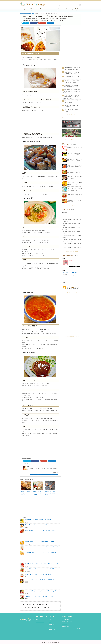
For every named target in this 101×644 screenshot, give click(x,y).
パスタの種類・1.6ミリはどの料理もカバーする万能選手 (38, 520)
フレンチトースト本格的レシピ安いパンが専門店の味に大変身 (72, 106)
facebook (34, 23)
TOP (24, 9)
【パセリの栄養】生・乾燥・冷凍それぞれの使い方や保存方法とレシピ (72, 240)
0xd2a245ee (65, 216)
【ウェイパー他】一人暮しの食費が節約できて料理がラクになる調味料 (42, 591)
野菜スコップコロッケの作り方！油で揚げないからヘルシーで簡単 (75, 160)
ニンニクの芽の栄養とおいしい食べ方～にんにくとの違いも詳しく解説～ (72, 68)
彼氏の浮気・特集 (66, 619)
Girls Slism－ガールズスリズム (70, 273)
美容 (50, 10)
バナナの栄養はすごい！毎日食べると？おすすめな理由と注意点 (72, 73)
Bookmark (51, 23)
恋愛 (42, 10)
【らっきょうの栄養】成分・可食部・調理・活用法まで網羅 (72, 244)
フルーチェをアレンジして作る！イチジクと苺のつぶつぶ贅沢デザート (42, 547)
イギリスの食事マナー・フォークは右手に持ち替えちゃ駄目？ (75, 189)
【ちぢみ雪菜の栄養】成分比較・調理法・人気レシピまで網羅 (72, 220)
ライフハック (59, 10)
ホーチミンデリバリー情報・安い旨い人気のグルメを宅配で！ (40, 579)
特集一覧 (77, 10)
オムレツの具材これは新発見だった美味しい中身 (72, 110)
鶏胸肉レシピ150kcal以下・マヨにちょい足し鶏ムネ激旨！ (38, 493)
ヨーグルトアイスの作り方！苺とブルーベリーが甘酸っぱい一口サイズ (42, 564)
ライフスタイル (33, 10)
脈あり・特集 (65, 624)
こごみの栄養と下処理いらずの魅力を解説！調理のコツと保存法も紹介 (72, 86)
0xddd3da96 (65, 212)
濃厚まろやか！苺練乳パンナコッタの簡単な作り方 (75, 148)
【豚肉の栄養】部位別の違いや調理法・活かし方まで (72, 224)
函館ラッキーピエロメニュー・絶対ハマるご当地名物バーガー (72, 102)
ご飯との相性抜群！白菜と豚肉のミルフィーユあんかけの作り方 (75, 154)
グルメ (68, 10)
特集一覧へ (79, 629)
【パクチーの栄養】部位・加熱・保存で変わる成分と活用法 (72, 236)
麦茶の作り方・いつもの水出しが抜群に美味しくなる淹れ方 (39, 574)
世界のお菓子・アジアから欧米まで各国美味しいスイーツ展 (39, 596)
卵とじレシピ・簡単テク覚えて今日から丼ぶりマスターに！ (26, 493)
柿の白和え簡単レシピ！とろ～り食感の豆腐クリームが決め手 (40, 542)
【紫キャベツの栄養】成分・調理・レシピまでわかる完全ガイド (72, 248)
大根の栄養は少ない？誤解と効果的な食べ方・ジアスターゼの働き (72, 82)
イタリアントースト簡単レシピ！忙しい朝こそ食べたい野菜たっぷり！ (75, 166)
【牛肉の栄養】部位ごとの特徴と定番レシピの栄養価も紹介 (72, 228)
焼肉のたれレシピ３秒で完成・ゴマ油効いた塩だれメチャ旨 (50, 493)
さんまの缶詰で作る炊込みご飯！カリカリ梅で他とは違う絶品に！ (41, 569)
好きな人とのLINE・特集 (67, 622)
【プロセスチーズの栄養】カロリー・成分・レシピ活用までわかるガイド (72, 77)
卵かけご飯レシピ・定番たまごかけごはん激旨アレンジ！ (39, 525)
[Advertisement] (40, 122)
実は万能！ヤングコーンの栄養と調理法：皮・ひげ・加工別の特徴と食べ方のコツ (71, 91)
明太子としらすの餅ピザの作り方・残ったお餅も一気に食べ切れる (75, 172)
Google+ (42, 23)
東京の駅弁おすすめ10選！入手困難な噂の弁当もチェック (74, 201)
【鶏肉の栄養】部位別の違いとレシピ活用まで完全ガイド (72, 232)
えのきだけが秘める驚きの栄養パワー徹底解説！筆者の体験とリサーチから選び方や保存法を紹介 (71, 97)
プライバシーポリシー (40, 622)
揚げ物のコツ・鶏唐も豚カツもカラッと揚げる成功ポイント (44, 474)
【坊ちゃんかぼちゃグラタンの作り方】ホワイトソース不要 (75, 183)
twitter (25, 23)
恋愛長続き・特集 (66, 626)
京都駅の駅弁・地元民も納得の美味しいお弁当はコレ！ (75, 178)
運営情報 (38, 619)
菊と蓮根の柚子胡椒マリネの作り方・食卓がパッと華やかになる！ (41, 552)
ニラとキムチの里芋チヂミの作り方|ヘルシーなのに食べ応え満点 (40, 530)
